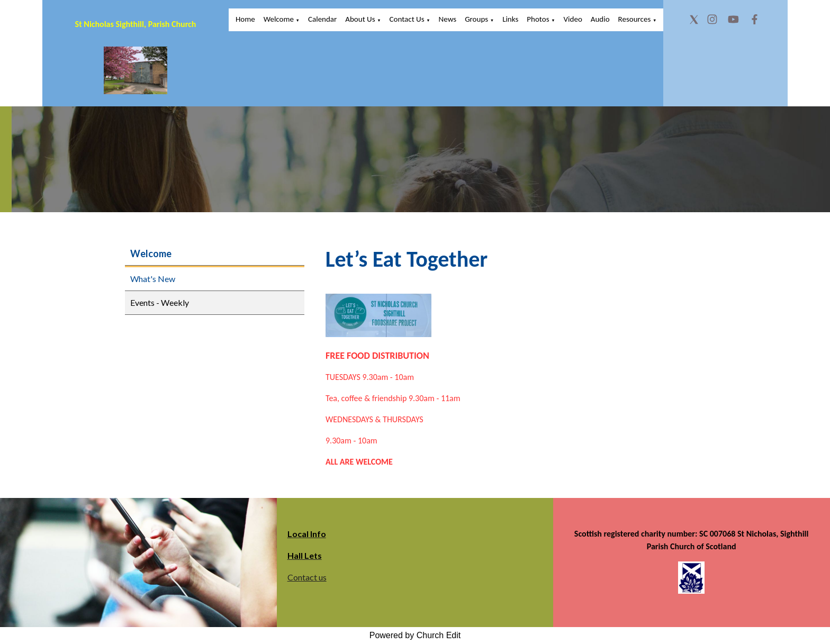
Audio (600, 19)
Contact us (307, 577)
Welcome (279, 19)
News (448, 19)
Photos (538, 19)
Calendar (322, 19)
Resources (635, 19)
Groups (476, 19)
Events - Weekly (160, 302)
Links (510, 19)
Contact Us (407, 19)
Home (245, 19)
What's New (153, 279)
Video (573, 19)
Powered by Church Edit (415, 635)
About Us (360, 19)
